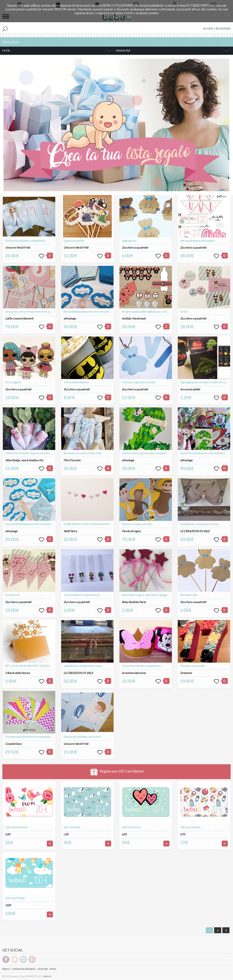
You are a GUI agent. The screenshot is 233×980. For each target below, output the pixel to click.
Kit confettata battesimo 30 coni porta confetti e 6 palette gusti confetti (49, 524)
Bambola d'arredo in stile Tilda (83, 453)
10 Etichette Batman (76, 382)
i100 (8, 905)
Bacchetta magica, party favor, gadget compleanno (153, 595)
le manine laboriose (134, 673)
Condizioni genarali (24, 969)
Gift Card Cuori (131, 827)
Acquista (43, 969)
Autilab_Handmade (134, 318)
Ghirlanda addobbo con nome (82, 737)
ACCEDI (208, 28)
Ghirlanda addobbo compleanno (25, 241)
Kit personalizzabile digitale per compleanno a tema (154, 312)
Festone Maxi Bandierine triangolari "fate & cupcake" (38, 737)
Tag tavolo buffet (74, 241)
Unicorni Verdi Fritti (18, 248)
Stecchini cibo (189, 595)
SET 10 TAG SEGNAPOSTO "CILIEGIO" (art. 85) (34, 666)
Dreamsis (186, 673)
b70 (183, 834)
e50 (124, 834)
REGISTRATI (223, 28)
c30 (66, 834)
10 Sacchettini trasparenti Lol (82, 595)
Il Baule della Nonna (17, 673)
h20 (8, 834)
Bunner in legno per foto (137, 524)
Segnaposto (129, 241)
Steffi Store (70, 531)
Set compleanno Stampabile (197, 241)
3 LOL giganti (13, 382)
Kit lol (184, 312)
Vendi (53, 969)
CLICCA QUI (112, 17)
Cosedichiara (13, 744)
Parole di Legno (131, 531)
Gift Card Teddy (15, 898)
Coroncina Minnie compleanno (141, 666)
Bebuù (6, 969)
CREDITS (47, 976)
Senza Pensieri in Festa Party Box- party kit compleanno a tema (44, 312)
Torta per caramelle (192, 666)
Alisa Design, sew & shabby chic (24, 460)
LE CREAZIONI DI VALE (78, 673)
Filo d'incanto (72, 460)
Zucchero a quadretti (18, 389)
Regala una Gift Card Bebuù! (117, 772)
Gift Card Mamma (16, 827)
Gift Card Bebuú (190, 827)
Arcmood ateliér (190, 389)
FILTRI (6, 50)
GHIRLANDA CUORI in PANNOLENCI (87, 524)
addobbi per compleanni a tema (83, 666)
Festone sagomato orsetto (139, 382)
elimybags (11, 531)
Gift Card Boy (72, 827)
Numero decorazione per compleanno (146, 453)
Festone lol (12, 595)
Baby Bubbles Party (134, 602)
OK (129, 17)
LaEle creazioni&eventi (19, 318)
